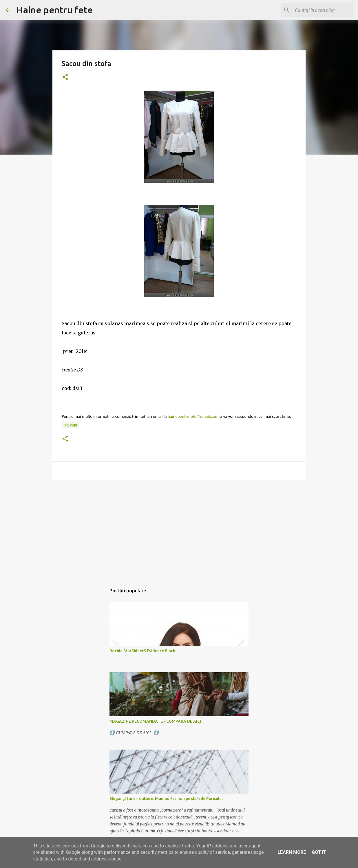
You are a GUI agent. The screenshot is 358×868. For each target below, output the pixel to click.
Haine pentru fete (55, 10)
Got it (319, 852)
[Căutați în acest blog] (323, 10)
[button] (65, 77)
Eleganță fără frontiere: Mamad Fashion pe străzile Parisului (166, 799)
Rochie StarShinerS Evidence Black (142, 651)
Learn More (292, 852)
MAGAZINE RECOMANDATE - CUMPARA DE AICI (155, 721)
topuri (71, 425)
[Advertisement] (179, 530)
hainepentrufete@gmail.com (193, 416)
